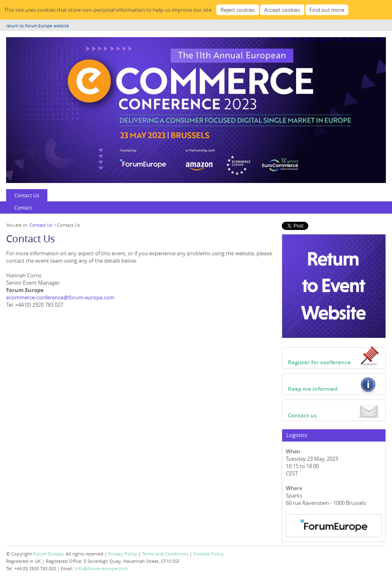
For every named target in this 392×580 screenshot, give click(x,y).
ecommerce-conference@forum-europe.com (60, 297)
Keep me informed (313, 389)
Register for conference (319, 362)
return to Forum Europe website (38, 26)
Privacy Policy (123, 554)
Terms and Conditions (165, 554)
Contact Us (27, 195)
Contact (23, 207)
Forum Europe (48, 554)
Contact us (302, 415)
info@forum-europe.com (101, 568)
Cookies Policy (208, 554)
